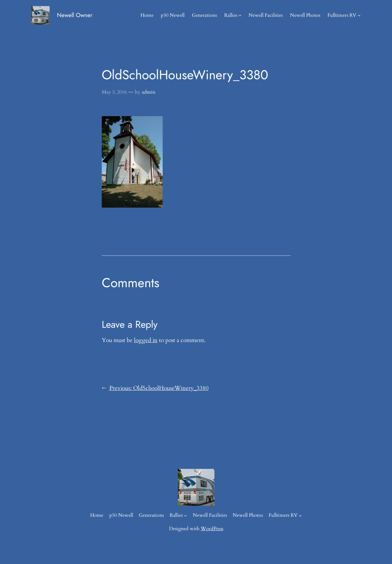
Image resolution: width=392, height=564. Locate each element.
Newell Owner (75, 15)
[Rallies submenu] (240, 15)
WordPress (212, 529)
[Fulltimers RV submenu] (359, 15)
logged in (146, 340)
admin (149, 92)
